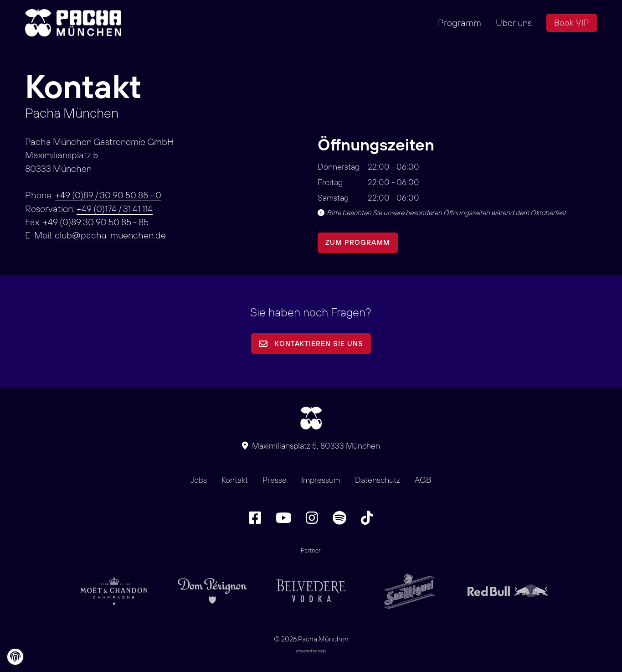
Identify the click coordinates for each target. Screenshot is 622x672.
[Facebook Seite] (255, 518)
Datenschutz (378, 480)
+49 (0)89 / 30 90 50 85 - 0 (108, 195)
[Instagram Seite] (312, 518)
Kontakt (235, 480)
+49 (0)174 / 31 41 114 (115, 209)
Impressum (321, 480)
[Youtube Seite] (283, 518)
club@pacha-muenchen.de (110, 235)
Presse (275, 480)
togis (322, 651)
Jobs (199, 480)
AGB (423, 480)
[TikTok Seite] (367, 518)
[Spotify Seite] (339, 518)
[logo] (75, 23)
